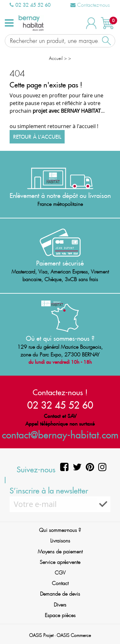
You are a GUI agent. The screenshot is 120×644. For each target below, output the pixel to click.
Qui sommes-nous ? (60, 530)
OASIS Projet (41, 635)
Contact (60, 583)
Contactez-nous (90, 5)
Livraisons (60, 541)
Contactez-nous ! (60, 392)
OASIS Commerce (74, 635)
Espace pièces (60, 615)
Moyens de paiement (60, 552)
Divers (60, 605)
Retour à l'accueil (37, 137)
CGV (60, 573)
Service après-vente (60, 562)
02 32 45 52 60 (30, 5)
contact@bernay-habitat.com (60, 435)
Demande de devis (60, 594)
